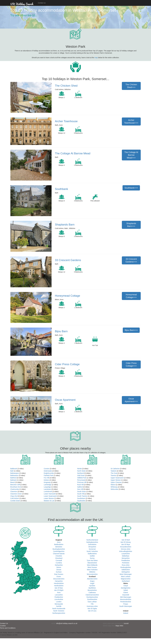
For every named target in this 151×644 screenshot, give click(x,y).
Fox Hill (46, 478)
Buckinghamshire (59, 549)
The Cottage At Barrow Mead (73, 153)
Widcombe (114, 489)
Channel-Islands (59, 554)
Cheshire (59, 556)
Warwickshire (92, 563)
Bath (12, 471)
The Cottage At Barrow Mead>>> (131, 155)
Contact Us (4, 623)
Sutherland (126, 581)
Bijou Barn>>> (131, 330)
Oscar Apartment (65, 400)
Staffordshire (92, 554)
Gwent (126, 593)
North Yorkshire (59, 611)
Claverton (14, 491)
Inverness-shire (92, 606)
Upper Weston (116, 480)
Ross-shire (126, 565)
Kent (59, 593)
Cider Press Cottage (67, 364)
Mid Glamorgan (126, 597)
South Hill (81, 494)
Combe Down (15, 501)
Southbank (62, 189)
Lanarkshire (126, 554)
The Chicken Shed (66, 86)
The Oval (114, 473)
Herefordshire (59, 583)
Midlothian (126, 556)
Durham (59, 572)
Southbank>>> (131, 188)
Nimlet (80, 469)
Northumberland (92, 540)
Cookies (3, 626)
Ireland (126, 613)
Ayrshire (92, 586)
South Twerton (82, 496)
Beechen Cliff (15, 485)
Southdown (81, 498)
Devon (59, 567)
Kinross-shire (126, 549)
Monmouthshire (126, 599)
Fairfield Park (48, 475)
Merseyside (59, 604)
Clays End (14, 496)
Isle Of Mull (126, 540)
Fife (92, 604)
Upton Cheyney (116, 482)
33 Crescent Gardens (68, 260)
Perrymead (81, 480)
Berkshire (59, 547)
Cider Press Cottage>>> (131, 365)
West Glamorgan (126, 574)
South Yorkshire (92, 551)
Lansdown (47, 489)
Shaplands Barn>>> (131, 225)
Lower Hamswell (50, 494)
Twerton (114, 475)
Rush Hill (80, 485)
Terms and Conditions (8, 628)
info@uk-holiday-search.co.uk (67, 623)
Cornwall (59, 560)
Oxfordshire (92, 544)
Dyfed (126, 590)
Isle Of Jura (92, 611)
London (59, 602)
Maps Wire (119, 626)
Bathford (13, 478)
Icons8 (126, 623)
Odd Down (81, 475)
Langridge (47, 487)
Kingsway (47, 482)
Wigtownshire (126, 579)
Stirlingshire (126, 572)
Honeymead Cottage (68, 296)
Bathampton (15, 473)
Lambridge (48, 485)
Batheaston (14, 475)
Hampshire (59, 581)
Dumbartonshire (92, 597)
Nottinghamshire (92, 542)
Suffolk (92, 556)
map (96, 58)
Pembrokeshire (126, 602)
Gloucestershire (59, 579)
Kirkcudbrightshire (126, 551)
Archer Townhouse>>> (131, 122)
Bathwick (14, 480)
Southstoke (81, 501)
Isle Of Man (59, 588)
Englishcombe (49, 473)
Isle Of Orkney (126, 542)
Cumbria (59, 563)
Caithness (92, 593)
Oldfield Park (82, 478)
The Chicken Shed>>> (131, 86)
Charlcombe (15, 489)
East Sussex (59, 574)
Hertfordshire (59, 586)
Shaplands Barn (65, 225)
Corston (47, 469)
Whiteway (114, 487)
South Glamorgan (126, 606)
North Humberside (59, 609)
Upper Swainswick (117, 478)
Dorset (59, 570)
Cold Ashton (15, 498)
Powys (126, 604)
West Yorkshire (92, 570)
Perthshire (126, 563)
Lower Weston (49, 498)
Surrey (92, 558)
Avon (59, 542)
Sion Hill (80, 489)
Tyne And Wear (92, 560)
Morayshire (126, 558)
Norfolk (59, 606)
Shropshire (92, 547)
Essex (59, 576)
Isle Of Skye (126, 544)
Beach (13, 482)
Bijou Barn (61, 331)
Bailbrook (14, 469)
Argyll (92, 583)
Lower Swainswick (50, 496)
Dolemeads (48, 471)
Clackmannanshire (92, 595)
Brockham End (16, 487)
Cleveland (59, 558)
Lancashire (59, 595)
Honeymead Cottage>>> (131, 296)
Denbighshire (126, 588)
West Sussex (92, 567)
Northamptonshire (59, 613)
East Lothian (92, 602)
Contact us (42, 3)
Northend (81, 473)
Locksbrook (48, 491)
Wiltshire (92, 572)
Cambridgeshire (59, 551)
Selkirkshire (126, 570)
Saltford (80, 487)
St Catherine (115, 469)
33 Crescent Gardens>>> (131, 260)
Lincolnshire (59, 599)
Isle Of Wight (59, 590)
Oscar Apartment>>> (131, 400)
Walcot (113, 485)
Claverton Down (16, 494)
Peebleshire (59, 597)
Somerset (92, 549)
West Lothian (126, 576)
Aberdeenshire (92, 579)
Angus (92, 581)
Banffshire (92, 588)
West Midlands (92, 565)
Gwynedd (126, 595)
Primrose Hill (82, 482)
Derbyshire (59, 565)
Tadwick (114, 471)
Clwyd (126, 586)
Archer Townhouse (66, 121)
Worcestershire (92, 574)
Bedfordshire (59, 544)
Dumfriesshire (92, 599)
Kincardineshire (126, 547)
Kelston (46, 480)
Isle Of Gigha (92, 609)
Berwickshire (92, 590)
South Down (82, 491)
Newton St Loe (49, 501)
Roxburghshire (126, 567)
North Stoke (82, 471)
